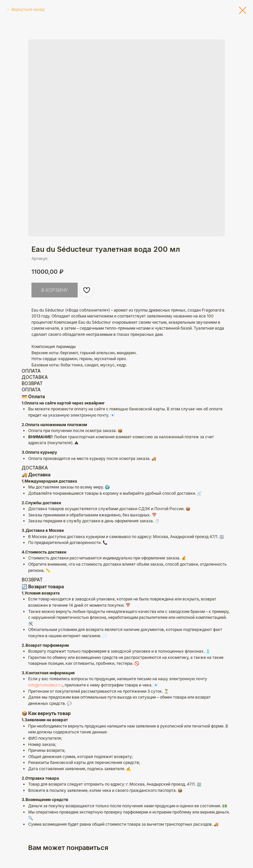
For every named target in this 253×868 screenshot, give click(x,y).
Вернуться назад (28, 9)
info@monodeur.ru (45, 685)
